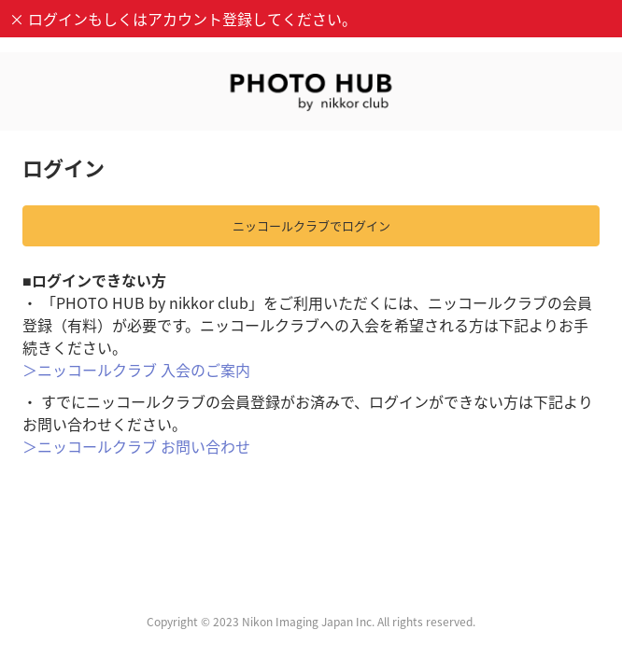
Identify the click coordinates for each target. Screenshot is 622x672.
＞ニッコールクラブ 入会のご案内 (136, 370)
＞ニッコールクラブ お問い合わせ (136, 446)
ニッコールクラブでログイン (311, 225)
